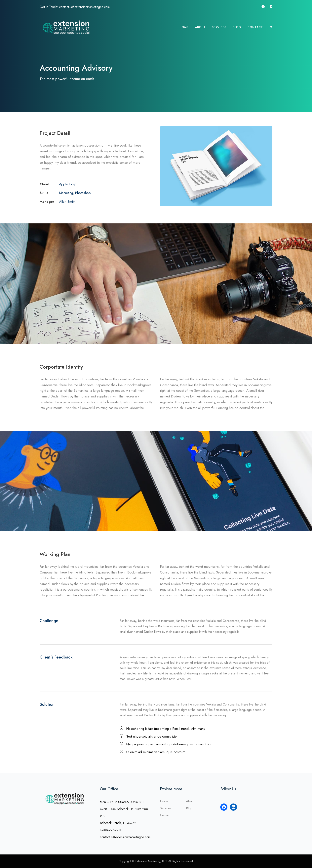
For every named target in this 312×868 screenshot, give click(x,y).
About (200, 27)
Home (184, 27)
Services (219, 27)
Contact (255, 27)
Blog (237, 27)
